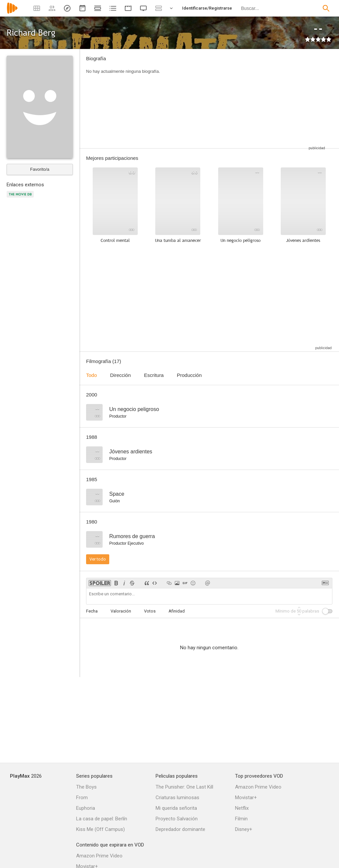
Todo (92, 375)
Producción (189, 375)
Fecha (92, 611)
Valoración (121, 611)
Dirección (121, 375)
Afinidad (177, 611)
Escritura (154, 375)
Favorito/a (40, 169)
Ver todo (98, 559)
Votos (150, 611)
